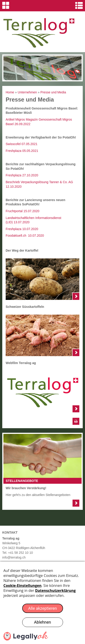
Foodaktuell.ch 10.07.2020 (25, 236)
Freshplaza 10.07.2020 (22, 229)
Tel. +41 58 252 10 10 (18, 553)
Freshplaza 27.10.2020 (22, 175)
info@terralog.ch (14, 557)
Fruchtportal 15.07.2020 (23, 211)
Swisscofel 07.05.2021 (22, 144)
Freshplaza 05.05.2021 (22, 151)
